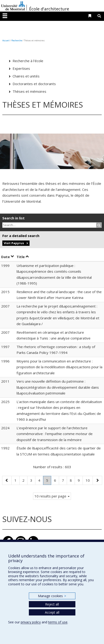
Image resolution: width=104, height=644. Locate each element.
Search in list (13, 218)
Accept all (52, 612)
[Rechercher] (99, 225)
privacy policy (31, 622)
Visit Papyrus (14, 243)
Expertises (21, 68)
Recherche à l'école (28, 61)
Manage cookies (52, 596)
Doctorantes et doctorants (34, 84)
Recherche (17, 40)
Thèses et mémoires (29, 91)
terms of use (58, 622)
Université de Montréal (13, 6)
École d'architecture (49, 9)
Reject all (52, 604)
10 (89, 480)
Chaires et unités (26, 76)
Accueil (6, 40)
